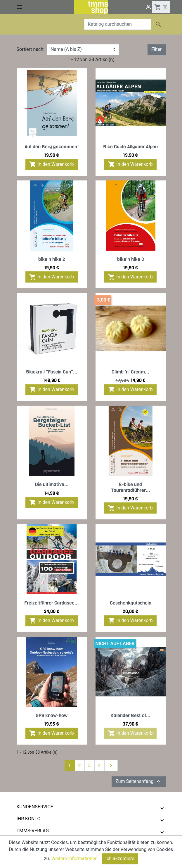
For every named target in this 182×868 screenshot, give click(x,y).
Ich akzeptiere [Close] (120, 860)
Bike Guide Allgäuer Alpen (130, 147)
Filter (157, 49)
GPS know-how (52, 715)
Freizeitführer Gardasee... (52, 603)
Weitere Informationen (74, 860)
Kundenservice (35, 807)
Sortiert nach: (31, 49)
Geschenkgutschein (131, 603)
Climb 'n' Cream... (130, 372)
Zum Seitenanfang (138, 781)
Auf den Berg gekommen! (52, 147)
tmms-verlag (33, 831)
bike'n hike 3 (131, 259)
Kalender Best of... (130, 715)
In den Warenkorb (51, 164)
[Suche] (118, 24)
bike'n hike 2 (52, 259)
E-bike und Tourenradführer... (131, 487)
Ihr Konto (29, 819)
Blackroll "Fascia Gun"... (52, 372)
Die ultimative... (52, 484)
